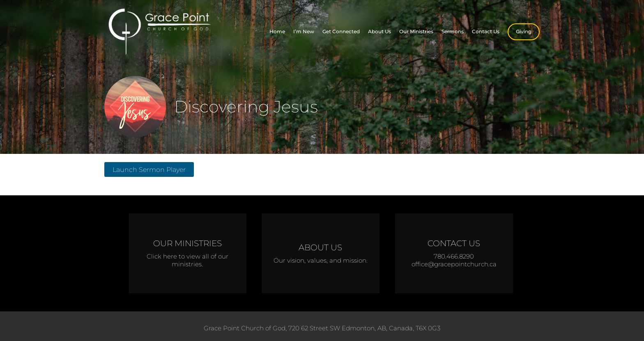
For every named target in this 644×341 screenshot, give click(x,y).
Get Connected (341, 31)
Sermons (453, 31)
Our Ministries (416, 31)
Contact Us (486, 31)
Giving (524, 31)
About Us (379, 31)
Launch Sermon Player (149, 169)
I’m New (304, 31)
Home (277, 31)
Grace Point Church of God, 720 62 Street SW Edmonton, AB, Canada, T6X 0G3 (322, 328)
